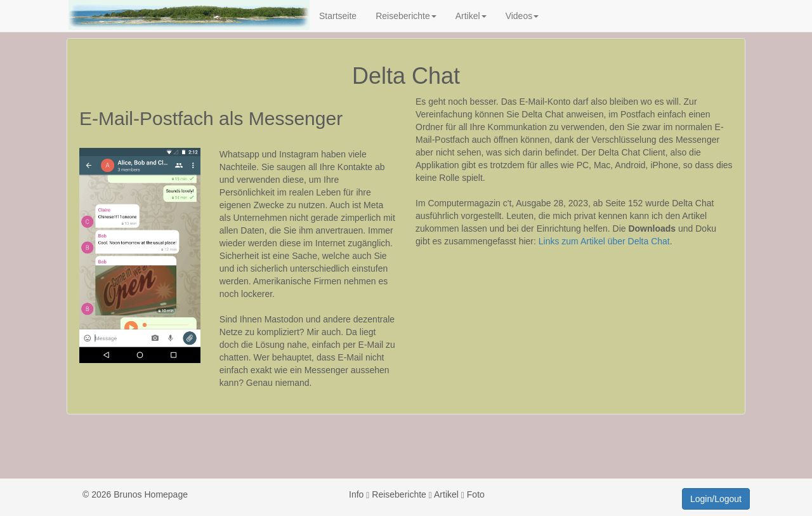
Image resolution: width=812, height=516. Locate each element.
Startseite (338, 16)
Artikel (471, 16)
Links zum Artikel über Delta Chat (604, 241)
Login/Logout (716, 499)
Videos (522, 16)
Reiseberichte (406, 16)
